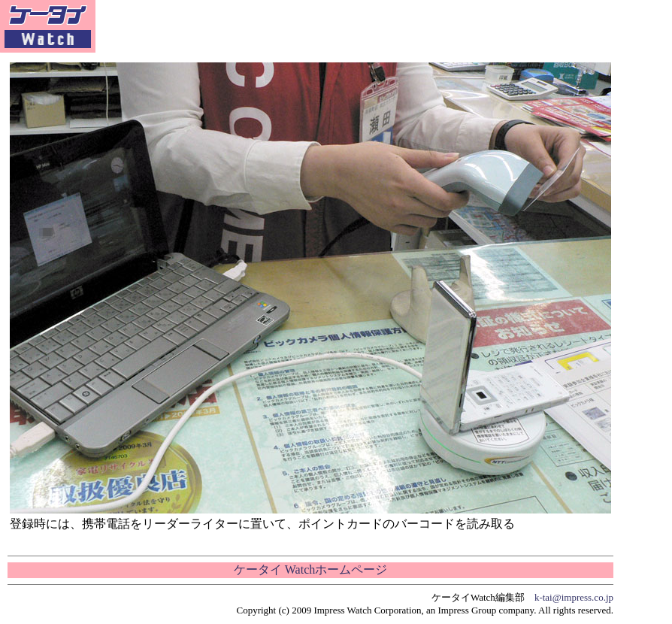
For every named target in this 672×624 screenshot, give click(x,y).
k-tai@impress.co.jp (574, 597)
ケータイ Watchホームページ (310, 569)
